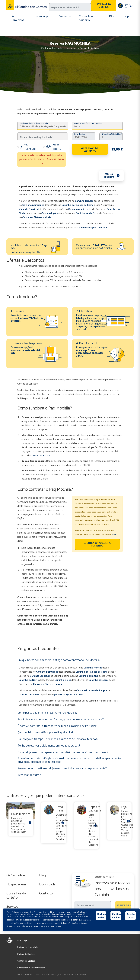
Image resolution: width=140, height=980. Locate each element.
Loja (127, 16)
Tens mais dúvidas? (29, 775)
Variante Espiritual (29, 209)
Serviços (65, 16)
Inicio (14, 34)
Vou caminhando (27, 147)
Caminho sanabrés (85, 213)
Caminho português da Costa (78, 205)
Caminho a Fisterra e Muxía (37, 217)
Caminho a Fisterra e (44, 684)
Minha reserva (109, 176)
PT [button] (126, 5)
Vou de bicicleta (52, 147)
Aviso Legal (22, 940)
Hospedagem (42, 16)
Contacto (46, 893)
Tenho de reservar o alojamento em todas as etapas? (49, 745)
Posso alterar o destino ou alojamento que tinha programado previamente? (62, 768)
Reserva (104, 6)
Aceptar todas (131, 916)
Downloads (47, 884)
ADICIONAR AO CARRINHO (90, 149)
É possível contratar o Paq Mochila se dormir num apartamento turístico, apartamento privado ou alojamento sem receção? (69, 760)
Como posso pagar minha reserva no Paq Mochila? (47, 713)
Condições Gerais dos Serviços (31, 968)
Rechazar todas (102, 916)
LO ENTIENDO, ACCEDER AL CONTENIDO (97, 544)
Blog (112, 16)
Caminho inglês (49, 213)
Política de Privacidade (28, 947)
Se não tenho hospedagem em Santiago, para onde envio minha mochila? (61, 719)
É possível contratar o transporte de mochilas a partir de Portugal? (57, 726)
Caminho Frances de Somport (92, 690)
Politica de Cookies (26, 954)
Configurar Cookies (26, 961)
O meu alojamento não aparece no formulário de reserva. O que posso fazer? (63, 752)
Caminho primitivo (78, 209)
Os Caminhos (17, 18)
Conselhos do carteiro (88, 18)
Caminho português (33, 205)
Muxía (59, 684)
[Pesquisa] (70, 7)
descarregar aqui (41, 455)
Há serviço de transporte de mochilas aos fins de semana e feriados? (58, 739)
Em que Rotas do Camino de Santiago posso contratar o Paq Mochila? (59, 660)
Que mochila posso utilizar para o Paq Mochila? (45, 732)
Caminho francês (84, 201)
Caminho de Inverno (30, 694)
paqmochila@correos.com (93, 228)
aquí (114, 534)
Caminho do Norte (29, 680)
